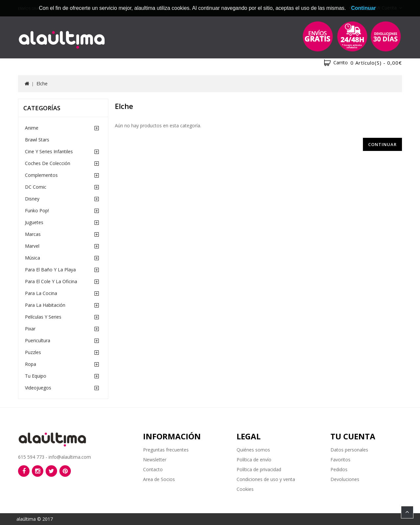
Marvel (32, 246)
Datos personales (349, 450)
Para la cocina (41, 293)
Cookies (245, 489)
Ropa (31, 364)
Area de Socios (159, 479)
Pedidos (339, 469)
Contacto (153, 469)
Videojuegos (38, 388)
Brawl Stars (37, 140)
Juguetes (34, 222)
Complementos (41, 175)
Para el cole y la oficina (51, 281)
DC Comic (36, 187)
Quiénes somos (253, 450)
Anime (32, 128)
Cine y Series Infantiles (49, 151)
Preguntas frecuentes (166, 450)
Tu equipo (36, 376)
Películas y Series (43, 317)
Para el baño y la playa (50, 270)
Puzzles (33, 352)
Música (32, 258)
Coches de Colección (48, 163)
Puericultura (38, 340)
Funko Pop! (37, 210)
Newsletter (155, 460)
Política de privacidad (259, 469)
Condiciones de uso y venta (266, 479)
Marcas (33, 234)
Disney (32, 199)
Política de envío (254, 460)
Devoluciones (345, 479)
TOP (407, 512)
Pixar (30, 329)
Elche (42, 84)
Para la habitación (45, 305)
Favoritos (340, 460)
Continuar (382, 144)
